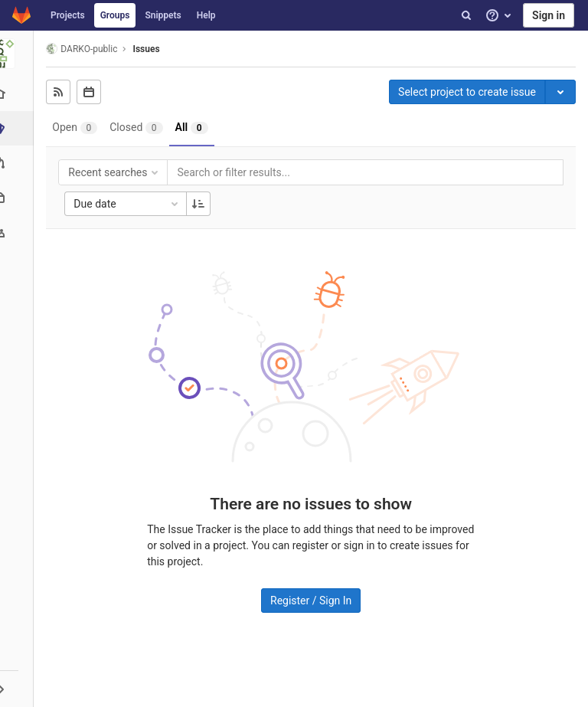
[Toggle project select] (560, 92)
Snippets (163, 15)
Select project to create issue (467, 92)
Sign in (549, 15)
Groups (115, 15)
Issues (150, 49)
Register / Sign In (313, 600)
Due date (132, 204)
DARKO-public (86, 49)
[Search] (466, 15)
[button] (19, 689)
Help (206, 15)
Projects (68, 15)
